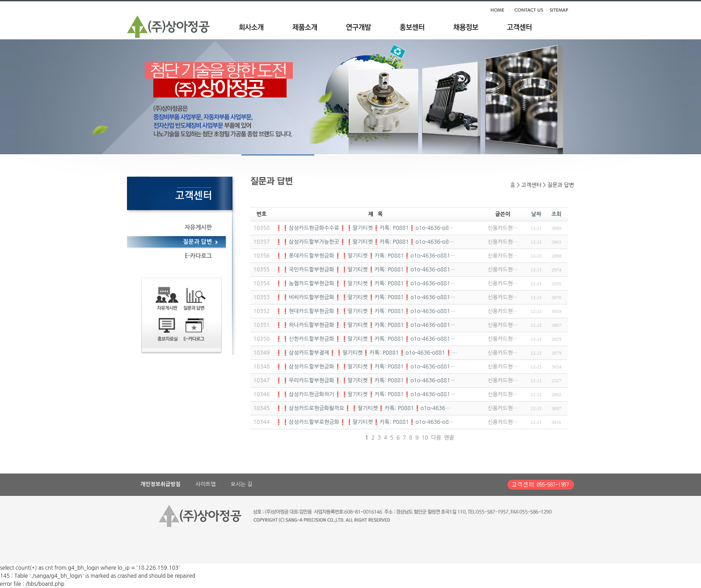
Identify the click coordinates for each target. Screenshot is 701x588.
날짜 (536, 214)
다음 (436, 438)
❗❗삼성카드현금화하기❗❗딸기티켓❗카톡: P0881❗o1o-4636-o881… (365, 394)
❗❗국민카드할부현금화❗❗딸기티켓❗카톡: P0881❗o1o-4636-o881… (365, 270)
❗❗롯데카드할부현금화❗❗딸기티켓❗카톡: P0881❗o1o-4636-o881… (365, 256)
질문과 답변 (197, 242)
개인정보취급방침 (160, 484)
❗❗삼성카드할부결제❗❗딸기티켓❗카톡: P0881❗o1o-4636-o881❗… (366, 353)
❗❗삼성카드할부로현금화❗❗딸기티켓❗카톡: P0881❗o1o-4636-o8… (365, 422)
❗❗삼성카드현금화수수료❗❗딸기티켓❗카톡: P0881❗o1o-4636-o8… (365, 228)
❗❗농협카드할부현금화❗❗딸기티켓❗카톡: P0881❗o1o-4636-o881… (365, 283)
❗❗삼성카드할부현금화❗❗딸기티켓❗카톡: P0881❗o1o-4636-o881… (365, 367)
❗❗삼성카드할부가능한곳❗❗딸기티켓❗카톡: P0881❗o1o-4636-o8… (365, 242)
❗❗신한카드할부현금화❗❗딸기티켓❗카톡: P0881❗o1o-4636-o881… (365, 339)
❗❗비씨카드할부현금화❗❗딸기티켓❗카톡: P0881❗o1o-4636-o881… (365, 297)
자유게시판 (198, 227)
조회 (556, 214)
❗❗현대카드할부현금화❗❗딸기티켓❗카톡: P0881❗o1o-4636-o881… (365, 311)
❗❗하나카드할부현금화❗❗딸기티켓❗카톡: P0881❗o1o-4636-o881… (365, 325)
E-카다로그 (198, 256)
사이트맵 (205, 484)
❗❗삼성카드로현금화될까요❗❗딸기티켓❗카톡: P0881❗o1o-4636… (363, 408)
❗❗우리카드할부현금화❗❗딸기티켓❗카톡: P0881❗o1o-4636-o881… (365, 381)
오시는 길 (241, 484)
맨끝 (450, 438)
